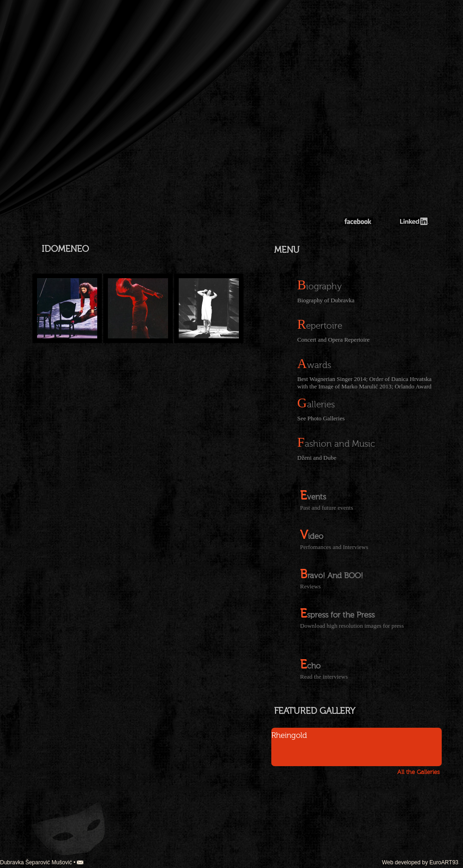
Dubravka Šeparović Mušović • (42, 862)
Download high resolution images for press (352, 626)
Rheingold (289, 735)
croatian (28, 15)
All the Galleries (419, 772)
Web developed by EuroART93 (420, 862)
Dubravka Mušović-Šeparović (386, 181)
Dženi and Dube (317, 458)
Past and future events (326, 508)
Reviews (310, 586)
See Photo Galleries (321, 418)
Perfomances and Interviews (334, 547)
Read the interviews (324, 677)
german (28, 38)
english (28, 27)
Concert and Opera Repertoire (333, 340)
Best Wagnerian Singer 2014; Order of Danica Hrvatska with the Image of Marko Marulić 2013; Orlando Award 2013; (364, 382)
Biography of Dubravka (326, 300)
